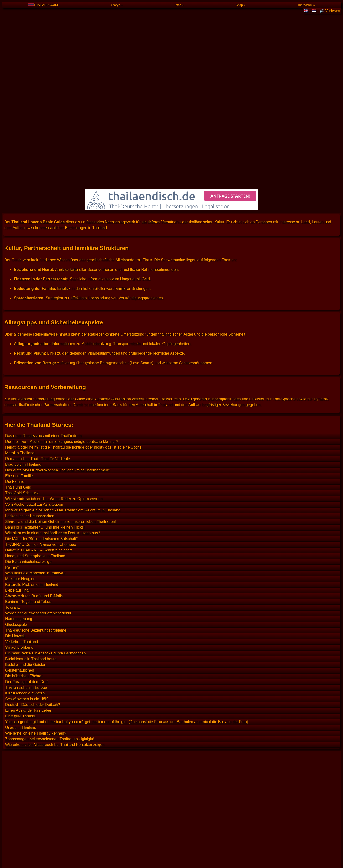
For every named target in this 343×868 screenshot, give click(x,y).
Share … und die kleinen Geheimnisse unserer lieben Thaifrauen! (61, 395)
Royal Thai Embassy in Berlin (30, 807)
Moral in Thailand (20, 326)
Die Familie (15, 355)
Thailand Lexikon (20, 664)
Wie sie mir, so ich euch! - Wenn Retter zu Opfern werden (54, 372)
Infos (178, 5)
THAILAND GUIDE (44, 5)
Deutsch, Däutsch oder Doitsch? (33, 578)
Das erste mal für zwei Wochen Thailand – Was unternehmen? (58, 822)
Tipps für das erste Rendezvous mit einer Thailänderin (51, 814)
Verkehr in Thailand (22, 515)
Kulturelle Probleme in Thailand (32, 458)
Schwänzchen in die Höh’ (27, 572)
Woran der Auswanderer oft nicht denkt (38, 486)
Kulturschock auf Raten (25, 566)
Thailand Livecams (21, 786)
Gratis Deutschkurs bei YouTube (33, 772)
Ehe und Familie (19, 349)
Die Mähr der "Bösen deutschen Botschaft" (41, 412)
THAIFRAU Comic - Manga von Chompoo (41, 418)
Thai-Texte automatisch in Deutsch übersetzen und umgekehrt (58, 700)
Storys (116, 5)
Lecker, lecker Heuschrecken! (30, 389)
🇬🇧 (307, 11)
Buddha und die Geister (25, 538)
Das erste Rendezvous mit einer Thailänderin (43, 309)
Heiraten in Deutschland (26, 757)
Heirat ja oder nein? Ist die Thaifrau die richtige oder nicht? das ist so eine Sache (73, 320)
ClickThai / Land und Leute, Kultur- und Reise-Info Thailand (55, 693)
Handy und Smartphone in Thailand (35, 429)
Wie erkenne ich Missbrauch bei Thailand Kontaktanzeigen (55, 618)
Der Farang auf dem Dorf (26, 555)
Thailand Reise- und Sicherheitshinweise (40, 679)
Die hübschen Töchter (24, 549)
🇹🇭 (314, 11)
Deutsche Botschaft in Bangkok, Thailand (40, 800)
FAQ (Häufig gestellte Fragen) (41, 830)
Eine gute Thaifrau (21, 589)
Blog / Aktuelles (29, 847)
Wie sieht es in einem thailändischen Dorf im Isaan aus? (53, 406)
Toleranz (12, 481)
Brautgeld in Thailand (23, 338)
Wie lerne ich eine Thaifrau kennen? (36, 606)
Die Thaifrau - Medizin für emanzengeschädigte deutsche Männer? (62, 315)
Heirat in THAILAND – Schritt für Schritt (39, 423)
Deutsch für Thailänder (25, 722)
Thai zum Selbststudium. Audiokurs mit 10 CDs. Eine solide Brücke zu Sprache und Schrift (82, 714)
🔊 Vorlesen (330, 11)
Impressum (305, 5)
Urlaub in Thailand (21, 601)
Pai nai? (12, 441)
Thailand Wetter (19, 793)
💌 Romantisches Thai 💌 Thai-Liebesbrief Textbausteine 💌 (57, 707)
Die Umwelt (15, 509)
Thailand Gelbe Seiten (24, 779)
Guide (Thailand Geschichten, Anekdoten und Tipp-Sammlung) (69, 838)
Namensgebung (19, 492)
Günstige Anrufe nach (34, 855)
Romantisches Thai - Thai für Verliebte (38, 332)
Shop (239, 5)
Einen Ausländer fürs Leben (29, 584)
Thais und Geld (18, 360)
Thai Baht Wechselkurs (25, 657)
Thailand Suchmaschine (26, 650)
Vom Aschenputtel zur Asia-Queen (34, 378)
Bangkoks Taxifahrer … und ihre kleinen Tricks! (45, 401)
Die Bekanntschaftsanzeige (28, 435)
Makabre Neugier (20, 452)
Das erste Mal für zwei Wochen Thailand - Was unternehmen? (58, 343)
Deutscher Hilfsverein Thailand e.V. (35, 686)
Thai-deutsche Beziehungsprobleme (36, 503)
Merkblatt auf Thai (21, 743)
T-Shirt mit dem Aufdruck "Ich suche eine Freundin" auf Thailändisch (63, 863)
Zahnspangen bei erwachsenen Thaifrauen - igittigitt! (50, 612)
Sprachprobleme (19, 521)
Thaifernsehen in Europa (26, 561)
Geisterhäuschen (20, 544)
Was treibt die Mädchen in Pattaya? (35, 446)
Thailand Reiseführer (23, 671)
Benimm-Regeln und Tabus (28, 475)
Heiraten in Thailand (22, 750)
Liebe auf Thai (17, 463)
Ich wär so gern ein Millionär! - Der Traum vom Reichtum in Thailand (63, 383)
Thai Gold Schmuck (22, 366)
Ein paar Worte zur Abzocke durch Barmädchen (46, 526)
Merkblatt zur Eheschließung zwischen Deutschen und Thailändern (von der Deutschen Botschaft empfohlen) (97, 736)
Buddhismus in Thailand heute (31, 532)
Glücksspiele (16, 498)
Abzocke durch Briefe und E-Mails (34, 469)
